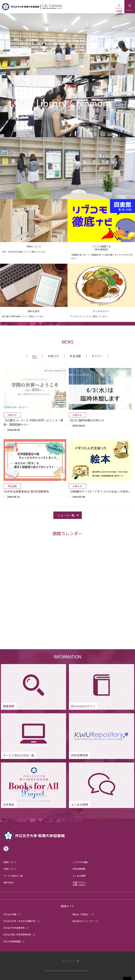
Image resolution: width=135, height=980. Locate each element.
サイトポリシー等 (71, 961)
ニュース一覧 (66, 515)
